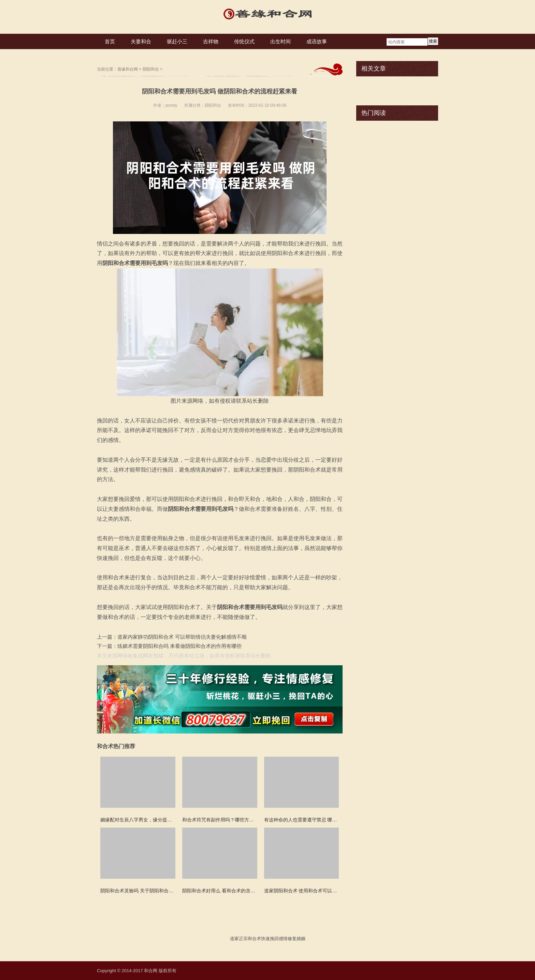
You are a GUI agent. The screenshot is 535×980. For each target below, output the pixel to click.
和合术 (254, 939)
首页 (110, 41)
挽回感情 (279, 939)
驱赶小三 (177, 41)
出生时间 (280, 41)
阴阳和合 (151, 69)
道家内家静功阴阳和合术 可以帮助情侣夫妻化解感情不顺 (182, 637)
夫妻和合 (141, 41)
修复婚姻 (297, 939)
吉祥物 (211, 41)
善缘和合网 (128, 69)
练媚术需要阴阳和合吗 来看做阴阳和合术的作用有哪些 (179, 646)
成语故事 (317, 41)
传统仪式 (244, 41)
